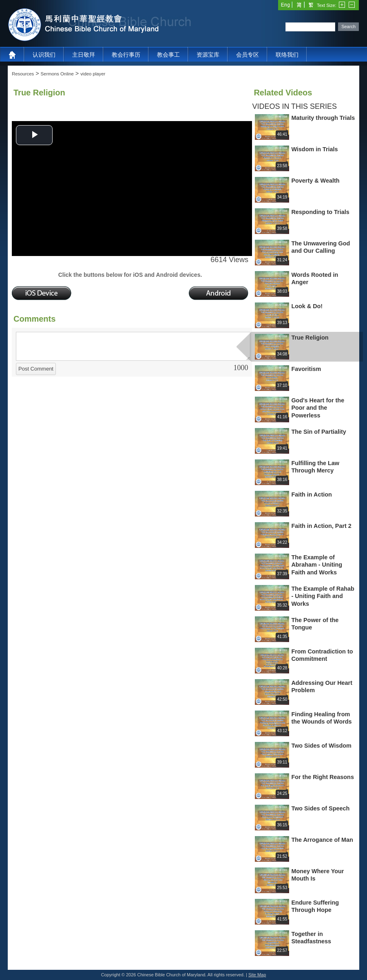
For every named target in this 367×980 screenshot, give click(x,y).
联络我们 (287, 55)
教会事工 (168, 55)
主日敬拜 (84, 55)
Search (348, 26)
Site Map (257, 975)
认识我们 (44, 55)
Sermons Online (57, 74)
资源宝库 (208, 55)
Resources (23, 74)
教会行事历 (126, 55)
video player (93, 74)
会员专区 (248, 55)
